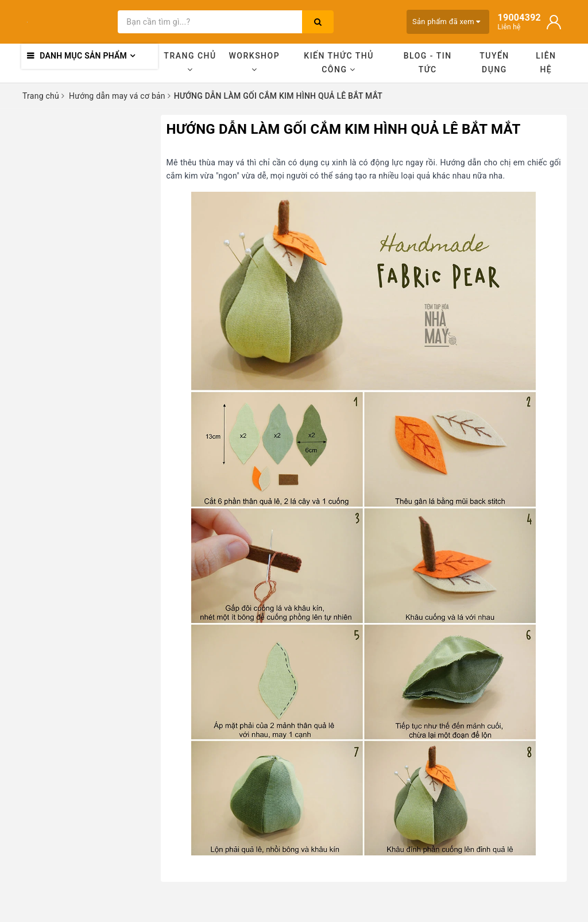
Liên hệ (546, 63)
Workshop (255, 62)
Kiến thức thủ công (339, 63)
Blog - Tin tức (428, 63)
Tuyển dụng (494, 63)
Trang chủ (190, 62)
